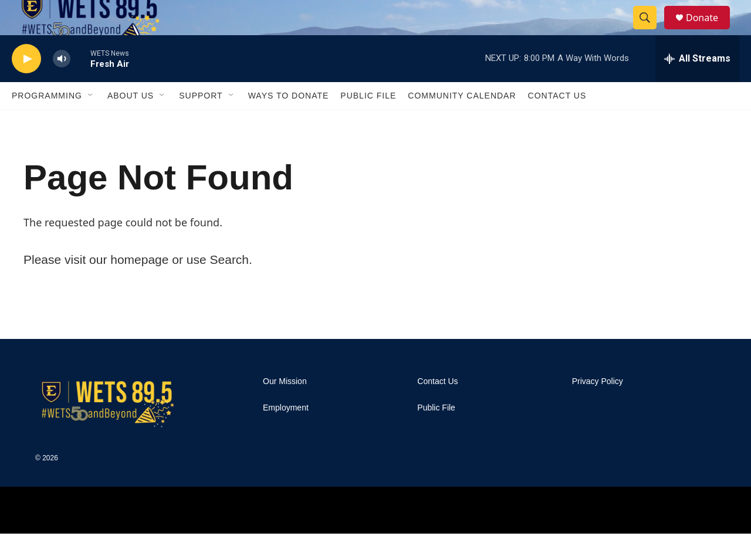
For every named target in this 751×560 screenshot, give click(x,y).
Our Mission (285, 408)
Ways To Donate (289, 122)
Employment (286, 434)
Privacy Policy (598, 408)
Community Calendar (462, 122)
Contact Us (557, 122)
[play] (26, 85)
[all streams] (697, 85)
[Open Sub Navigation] (91, 122)
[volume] (62, 85)
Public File (368, 122)
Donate (709, 31)
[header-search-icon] (650, 31)
